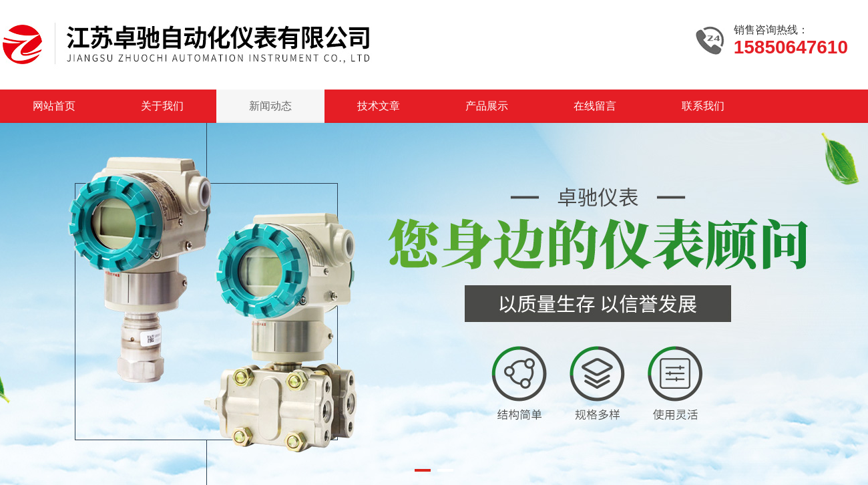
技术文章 (379, 106)
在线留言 (595, 106)
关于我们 (162, 106)
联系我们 (703, 106)
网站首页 (54, 106)
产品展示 (487, 106)
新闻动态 (270, 106)
